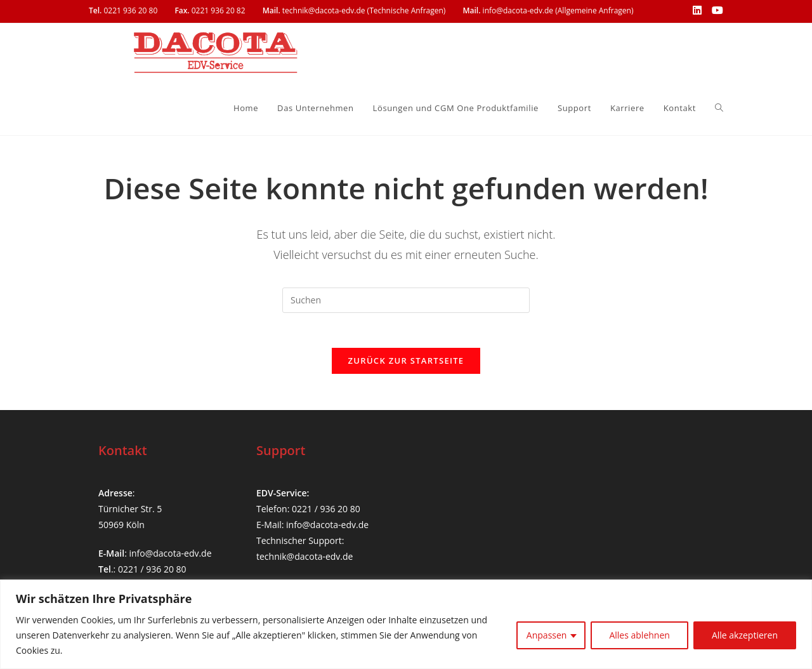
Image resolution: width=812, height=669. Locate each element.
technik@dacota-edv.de (304, 557)
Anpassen (547, 635)
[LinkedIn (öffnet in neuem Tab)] (697, 11)
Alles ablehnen (639, 635)
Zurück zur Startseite (406, 364)
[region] (406, 624)
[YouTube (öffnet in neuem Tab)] (715, 11)
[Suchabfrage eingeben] (406, 300)
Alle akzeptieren (745, 635)
